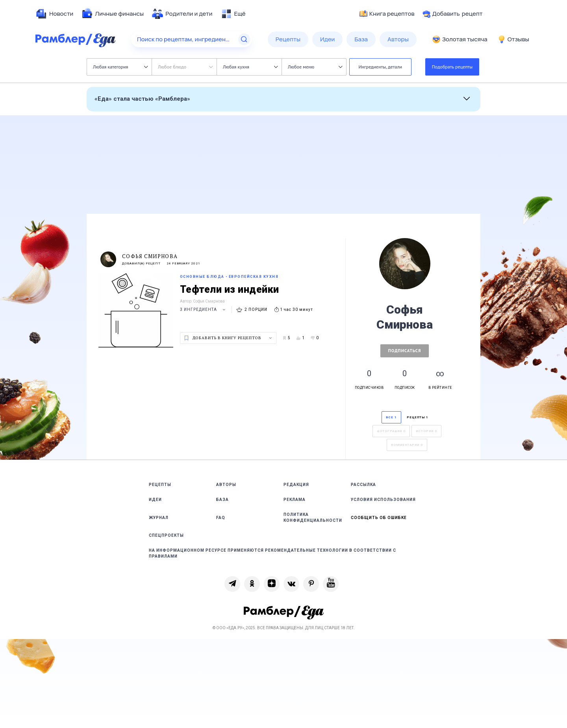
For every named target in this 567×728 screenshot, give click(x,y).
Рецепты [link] (160, 485)
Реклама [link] (295, 500)
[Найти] (244, 39)
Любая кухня (250, 67)
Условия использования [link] (383, 500)
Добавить (453, 14)
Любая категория (120, 67)
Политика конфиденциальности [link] (313, 517)
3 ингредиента (204, 309)
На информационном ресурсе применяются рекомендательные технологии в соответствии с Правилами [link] (272, 553)
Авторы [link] (226, 485)
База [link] (222, 500)
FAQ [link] (221, 518)
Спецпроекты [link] (166, 535)
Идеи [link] (155, 500)
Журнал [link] (159, 518)
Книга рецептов (387, 14)
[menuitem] (54, 14)
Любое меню (315, 67)
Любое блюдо (185, 67)
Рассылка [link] (363, 485)
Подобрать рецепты (452, 67)
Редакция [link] (296, 485)
